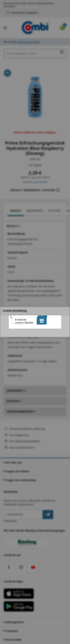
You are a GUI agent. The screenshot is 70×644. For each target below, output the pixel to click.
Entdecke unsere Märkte (24, 321)
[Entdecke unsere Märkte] (42, 321)
